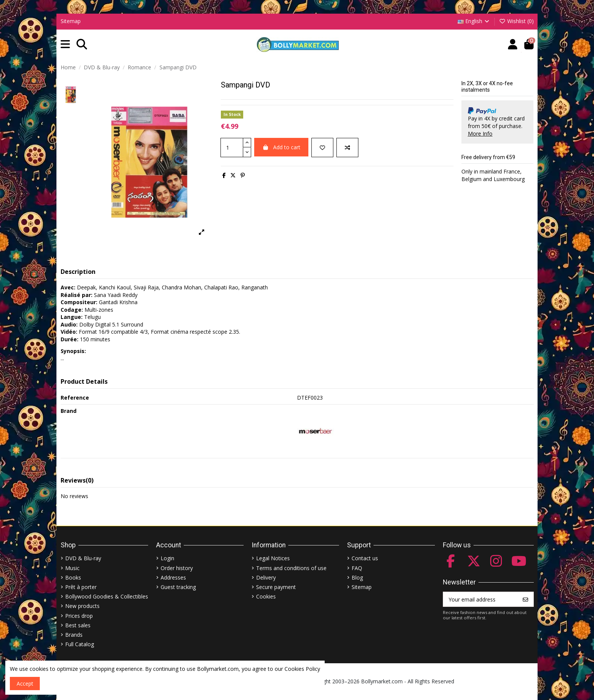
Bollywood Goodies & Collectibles (107, 596)
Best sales (78, 625)
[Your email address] (481, 599)
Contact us (365, 558)
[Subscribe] (525, 599)
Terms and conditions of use (291, 568)
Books (73, 577)
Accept (25, 684)
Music (72, 568)
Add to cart (281, 147)
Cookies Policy (302, 669)
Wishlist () (516, 21)
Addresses (173, 577)
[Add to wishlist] (322, 148)
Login (167, 558)
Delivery (266, 577)
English (474, 21)
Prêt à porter (81, 587)
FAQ (357, 568)
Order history (177, 568)
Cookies (266, 596)
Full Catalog (80, 644)
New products (82, 606)
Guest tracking (178, 587)
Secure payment (276, 587)
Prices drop (79, 616)
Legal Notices (273, 558)
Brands (74, 635)
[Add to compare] (347, 148)
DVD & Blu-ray (83, 558)
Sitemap (71, 21)
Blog (357, 577)
